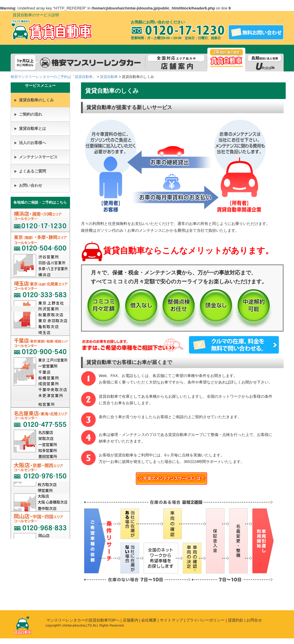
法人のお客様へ (30, 143)
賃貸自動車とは (30, 128)
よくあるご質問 (30, 171)
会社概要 (149, 620)
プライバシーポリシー (205, 620)
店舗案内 (131, 620)
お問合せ (254, 620)
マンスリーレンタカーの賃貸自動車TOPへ (83, 620)
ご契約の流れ (28, 114)
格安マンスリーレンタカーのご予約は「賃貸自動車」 (53, 77)
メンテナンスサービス (36, 157)
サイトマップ (171, 620)
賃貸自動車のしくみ (34, 100)
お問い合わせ (28, 185)
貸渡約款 (236, 620)
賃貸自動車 (109, 77)
